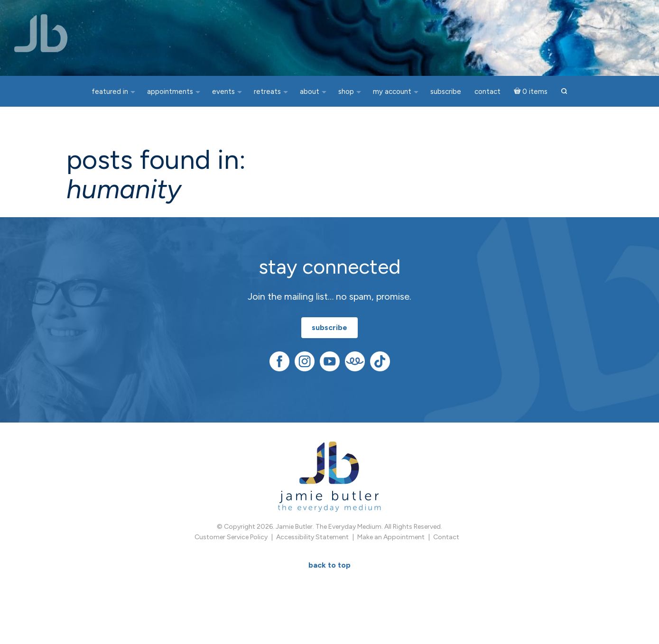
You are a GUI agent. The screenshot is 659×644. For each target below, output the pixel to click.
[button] (564, 92)
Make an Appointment (391, 537)
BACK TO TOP (329, 565)
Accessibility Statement (312, 537)
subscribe (329, 327)
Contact (446, 537)
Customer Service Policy (231, 537)
